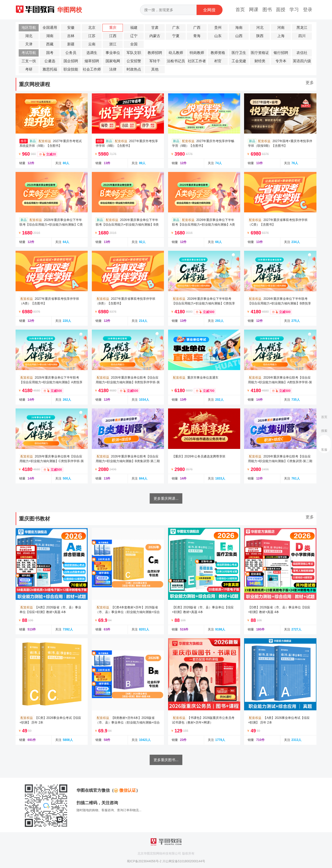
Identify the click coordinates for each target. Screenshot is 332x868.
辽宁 (134, 36)
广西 (197, 28)
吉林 (71, 36)
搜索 (324, 431)
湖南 (50, 36)
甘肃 (155, 28)
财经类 (260, 61)
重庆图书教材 (34, 519)
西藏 (50, 44)
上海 (281, 36)
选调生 (92, 53)
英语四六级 (302, 61)
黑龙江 (302, 28)
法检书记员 (176, 61)
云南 (92, 44)
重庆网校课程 (34, 84)
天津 (29, 44)
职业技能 (71, 69)
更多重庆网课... (166, 498)
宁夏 (176, 36)
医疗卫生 (239, 53)
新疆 (71, 44)
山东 (218, 36)
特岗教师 (197, 53)
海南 (239, 28)
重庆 (113, 28)
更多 (310, 83)
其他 (155, 69)
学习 (294, 10)
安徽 (71, 28)
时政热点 (134, 69)
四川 (302, 36)
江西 (113, 36)
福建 (134, 28)
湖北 (29, 36)
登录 (308, 10)
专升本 (281, 61)
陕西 (260, 36)
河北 (260, 28)
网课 (254, 10)
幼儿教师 (176, 53)
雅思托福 (50, 69)
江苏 (92, 36)
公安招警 (134, 61)
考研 (29, 69)
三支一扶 (29, 61)
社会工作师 (92, 69)
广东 (176, 28)
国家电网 (113, 61)
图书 (267, 10)
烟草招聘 (92, 61)
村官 (218, 61)
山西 (239, 36)
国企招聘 (71, 61)
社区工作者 (197, 61)
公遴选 (50, 61)
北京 (92, 28)
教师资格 (218, 53)
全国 (134, 44)
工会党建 (239, 61)
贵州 (218, 28)
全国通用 (50, 28)
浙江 (113, 44)
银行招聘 (281, 53)
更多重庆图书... (166, 760)
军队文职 (134, 53)
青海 (197, 36)
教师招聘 (155, 53)
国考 (50, 53)
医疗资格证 (260, 53)
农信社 (302, 53)
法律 (113, 69)
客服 (324, 450)
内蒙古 (155, 36)
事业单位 (113, 53)
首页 (240, 10)
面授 (281, 10)
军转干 (155, 61)
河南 (281, 28)
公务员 (71, 53)
